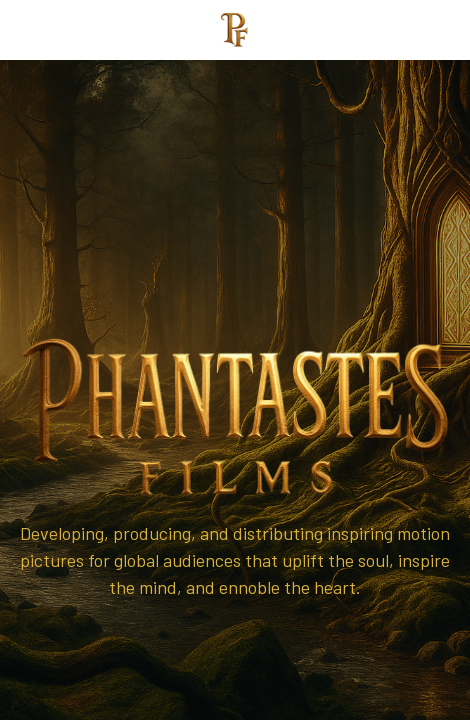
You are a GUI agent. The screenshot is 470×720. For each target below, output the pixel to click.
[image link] (235, 28)
